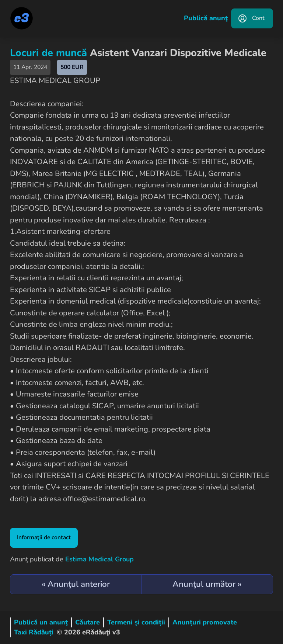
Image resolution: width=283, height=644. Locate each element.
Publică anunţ (206, 18)
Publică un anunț (41, 622)
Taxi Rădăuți (34, 632)
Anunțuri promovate (205, 622)
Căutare (88, 622)
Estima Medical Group (99, 559)
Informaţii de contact (44, 537)
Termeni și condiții (136, 622)
